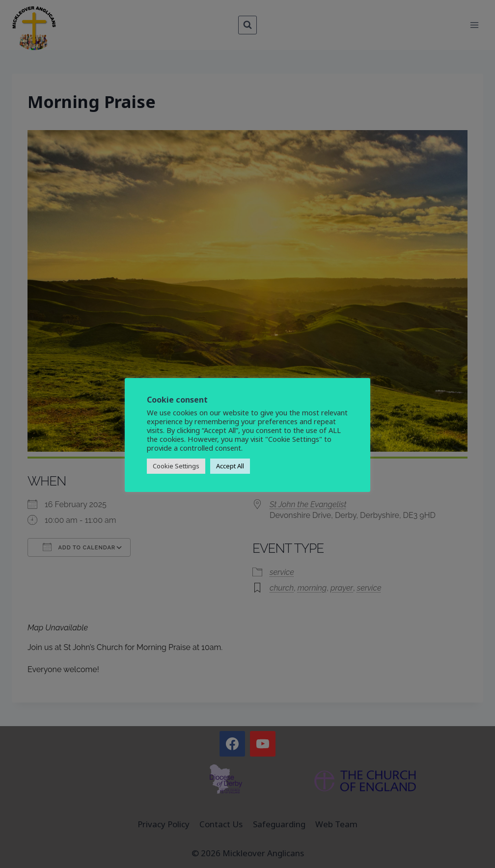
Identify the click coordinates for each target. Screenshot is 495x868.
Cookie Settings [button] (176, 466)
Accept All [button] (230, 466)
